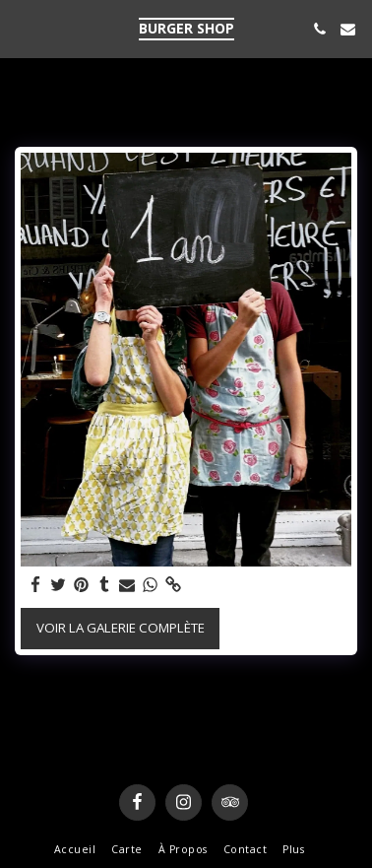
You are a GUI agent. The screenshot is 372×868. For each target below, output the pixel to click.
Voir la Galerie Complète (121, 628)
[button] (22, 28)
